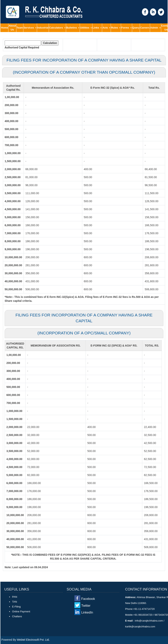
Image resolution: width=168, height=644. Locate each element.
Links (97, 28)
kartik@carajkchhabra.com (140, 627)
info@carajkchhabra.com (149, 621)
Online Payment (21, 611)
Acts (106, 28)
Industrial (43, 28)
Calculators (57, 28)
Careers (145, 28)
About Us (12, 28)
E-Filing (16, 607)
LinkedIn (87, 612)
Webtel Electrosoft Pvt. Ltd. (33, 640)
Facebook (88, 599)
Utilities (86, 28)
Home (4, 28)
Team (20, 28)
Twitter (86, 606)
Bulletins (73, 28)
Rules (116, 28)
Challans (17, 616)
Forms (126, 28)
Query (136, 28)
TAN (15, 602)
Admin (156, 28)
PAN (15, 597)
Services (30, 28)
